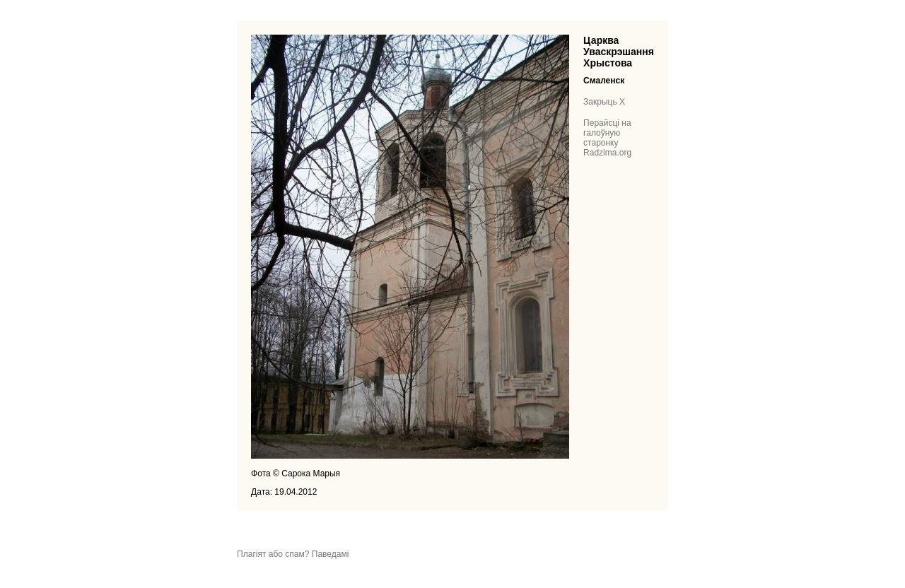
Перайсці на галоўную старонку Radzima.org (607, 138)
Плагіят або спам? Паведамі (293, 554)
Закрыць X (604, 102)
